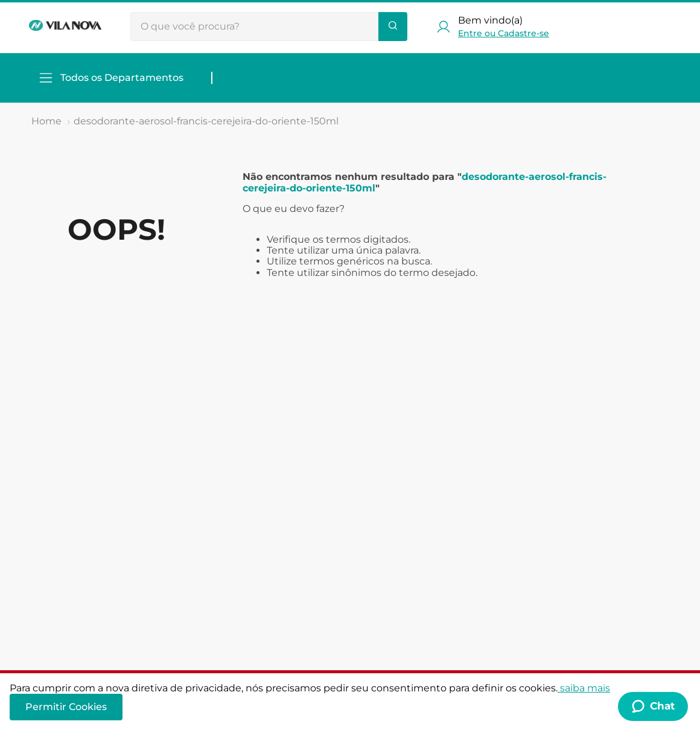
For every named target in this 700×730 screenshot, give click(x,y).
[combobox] (269, 27)
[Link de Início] (46, 121)
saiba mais (584, 688)
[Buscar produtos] (393, 27)
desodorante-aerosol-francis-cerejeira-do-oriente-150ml (206, 121)
